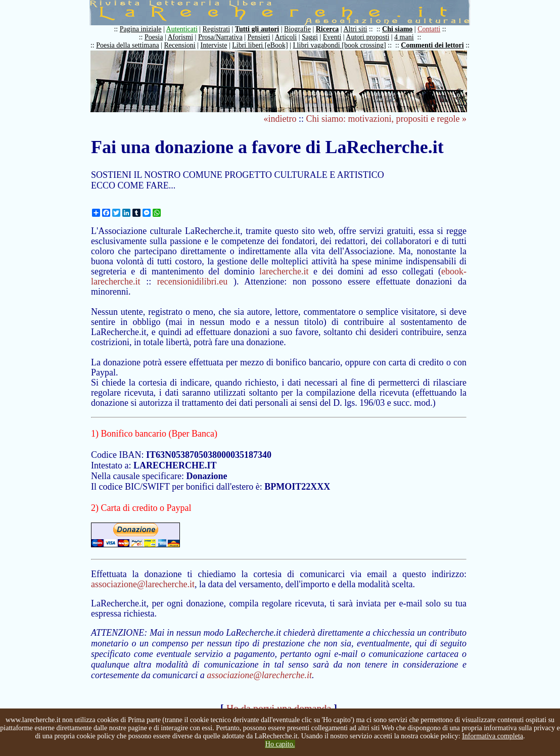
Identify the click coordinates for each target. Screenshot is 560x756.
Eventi (332, 37)
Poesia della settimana (127, 45)
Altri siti (355, 29)
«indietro (280, 119)
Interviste (214, 45)
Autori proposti (367, 37)
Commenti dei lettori (432, 45)
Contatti (429, 29)
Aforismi (181, 37)
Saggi (310, 37)
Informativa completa (493, 736)
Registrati (216, 29)
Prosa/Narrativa (220, 37)
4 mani (404, 37)
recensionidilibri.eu (192, 281)
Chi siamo (397, 29)
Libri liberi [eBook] (260, 45)
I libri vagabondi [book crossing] (339, 45)
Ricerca (328, 29)
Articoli (286, 37)
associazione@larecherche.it (143, 584)
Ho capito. (280, 744)
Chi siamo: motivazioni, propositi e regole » (386, 119)
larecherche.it (284, 271)
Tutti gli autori (257, 29)
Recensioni (180, 45)
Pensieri (259, 37)
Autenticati (182, 29)
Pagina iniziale (141, 29)
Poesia (154, 37)
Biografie (297, 29)
